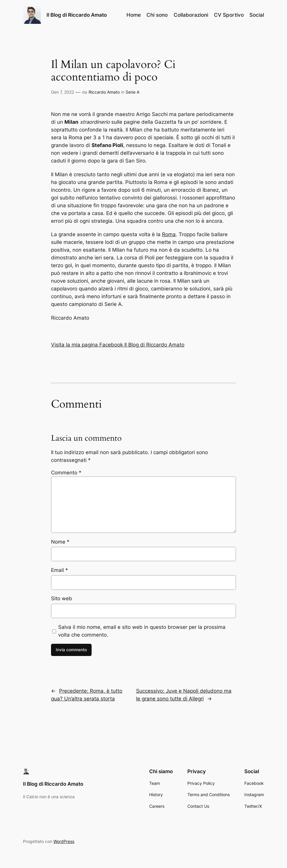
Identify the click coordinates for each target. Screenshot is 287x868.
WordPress (64, 841)
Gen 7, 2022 (63, 92)
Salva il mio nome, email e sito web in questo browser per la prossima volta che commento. (142, 631)
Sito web (62, 598)
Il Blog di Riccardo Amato (77, 15)
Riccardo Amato (104, 92)
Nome (60, 542)
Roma (169, 234)
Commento (66, 473)
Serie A (132, 92)
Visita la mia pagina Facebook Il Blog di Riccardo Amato (118, 345)
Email (60, 570)
